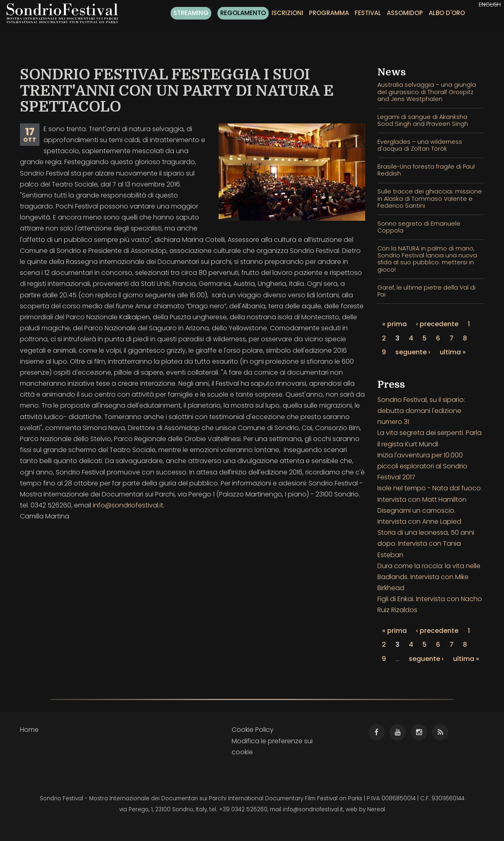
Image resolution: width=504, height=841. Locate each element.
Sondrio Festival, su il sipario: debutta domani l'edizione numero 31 (421, 411)
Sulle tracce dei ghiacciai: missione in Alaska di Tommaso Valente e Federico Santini (430, 199)
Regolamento (243, 13)
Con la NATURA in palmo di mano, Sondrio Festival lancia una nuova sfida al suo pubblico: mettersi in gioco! (427, 259)
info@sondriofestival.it (128, 505)
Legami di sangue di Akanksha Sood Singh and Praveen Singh (423, 120)
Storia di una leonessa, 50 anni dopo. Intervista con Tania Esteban (426, 543)
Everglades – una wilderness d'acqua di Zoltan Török (420, 145)
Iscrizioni (287, 13)
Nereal (376, 809)
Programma (329, 13)
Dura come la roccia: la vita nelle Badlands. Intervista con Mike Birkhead (429, 577)
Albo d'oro (447, 13)
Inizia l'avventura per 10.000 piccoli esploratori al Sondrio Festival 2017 (422, 466)
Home (29, 730)
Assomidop (405, 13)
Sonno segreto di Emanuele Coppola (419, 227)
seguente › (413, 352)
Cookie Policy (253, 730)
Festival (368, 13)
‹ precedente (437, 324)
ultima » (453, 352)
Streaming (191, 13)
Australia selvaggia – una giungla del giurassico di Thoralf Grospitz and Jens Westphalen (427, 92)
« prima (394, 324)
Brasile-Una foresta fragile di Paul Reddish (426, 170)
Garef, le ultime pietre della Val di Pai (426, 291)
